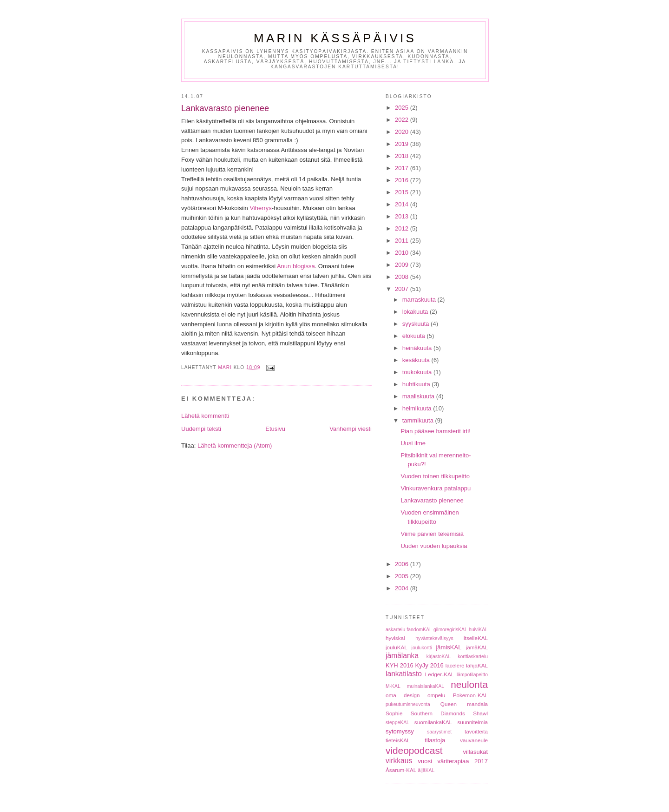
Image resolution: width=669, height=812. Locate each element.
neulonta (469, 684)
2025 (403, 108)
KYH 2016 (400, 665)
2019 (403, 144)
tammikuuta (419, 420)
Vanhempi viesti (351, 429)
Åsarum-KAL (401, 770)
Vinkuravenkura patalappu (436, 488)
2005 (403, 576)
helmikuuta (418, 408)
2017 (403, 168)
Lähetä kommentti (205, 416)
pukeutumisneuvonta (408, 704)
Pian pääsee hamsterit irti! (435, 431)
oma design (403, 695)
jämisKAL (449, 647)
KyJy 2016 (430, 665)
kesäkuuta (417, 360)
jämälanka (402, 656)
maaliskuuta (419, 396)
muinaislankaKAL (426, 686)
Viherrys (260, 208)
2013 (403, 216)
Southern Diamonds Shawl (449, 713)
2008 (403, 277)
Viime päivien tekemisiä (432, 534)
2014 (403, 204)
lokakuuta (416, 312)
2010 (403, 253)
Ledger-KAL (439, 674)
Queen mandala (464, 704)
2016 (403, 180)
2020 (403, 132)
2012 (403, 228)
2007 (403, 289)
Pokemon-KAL (470, 695)
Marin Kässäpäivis (335, 38)
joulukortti (422, 648)
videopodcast (414, 750)
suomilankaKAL (433, 722)
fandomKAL (419, 630)
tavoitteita (476, 731)
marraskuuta (420, 300)
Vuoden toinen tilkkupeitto (435, 476)
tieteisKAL (398, 740)
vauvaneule (474, 740)
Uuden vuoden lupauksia (434, 546)
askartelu (395, 630)
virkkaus (399, 761)
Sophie (394, 713)
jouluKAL (397, 647)
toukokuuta (418, 372)
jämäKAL (477, 647)
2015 (403, 192)
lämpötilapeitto (472, 675)
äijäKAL (426, 770)
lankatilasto (404, 674)
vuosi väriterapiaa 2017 (453, 761)
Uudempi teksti (201, 429)
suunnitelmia (472, 722)
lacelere (455, 665)
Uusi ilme (413, 443)
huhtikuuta (417, 384)
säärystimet (439, 732)
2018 (403, 156)
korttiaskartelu (473, 657)
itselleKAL (476, 638)
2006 (403, 564)
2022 (403, 120)
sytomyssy (400, 731)
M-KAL (393, 686)
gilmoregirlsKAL (450, 630)
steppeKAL (397, 723)
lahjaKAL (477, 665)
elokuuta (415, 336)
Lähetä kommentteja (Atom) (235, 446)
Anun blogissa (296, 266)
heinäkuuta (418, 348)
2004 (403, 588)
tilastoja (435, 740)
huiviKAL (478, 630)
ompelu (436, 695)
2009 (403, 265)
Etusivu (275, 429)
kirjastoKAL (439, 657)
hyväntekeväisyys (434, 638)
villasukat (476, 752)
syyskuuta (416, 324)
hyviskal (395, 638)
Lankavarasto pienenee (432, 500)
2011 (403, 241)
